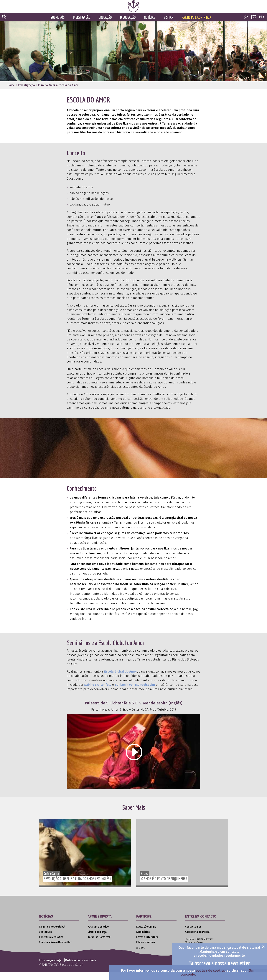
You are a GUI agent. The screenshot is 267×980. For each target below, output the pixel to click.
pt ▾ (262, 25)
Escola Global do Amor (121, 680)
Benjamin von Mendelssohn (135, 693)
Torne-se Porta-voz (99, 945)
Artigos (141, 956)
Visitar (169, 25)
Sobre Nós (58, 25)
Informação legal (51, 968)
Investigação (82, 25)
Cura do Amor (47, 93)
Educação (105, 25)
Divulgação (128, 25)
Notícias (150, 25)
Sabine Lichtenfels (98, 693)
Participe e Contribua (196, 25)
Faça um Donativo (98, 935)
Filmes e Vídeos (146, 950)
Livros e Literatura (147, 945)
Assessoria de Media (197, 940)
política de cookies (210, 971)
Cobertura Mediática (51, 945)
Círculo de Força (97, 940)
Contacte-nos (193, 935)
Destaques (45, 940)
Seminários (143, 940)
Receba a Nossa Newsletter (55, 950)
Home (11, 93)
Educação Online (146, 935)
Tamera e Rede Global (52, 935)
